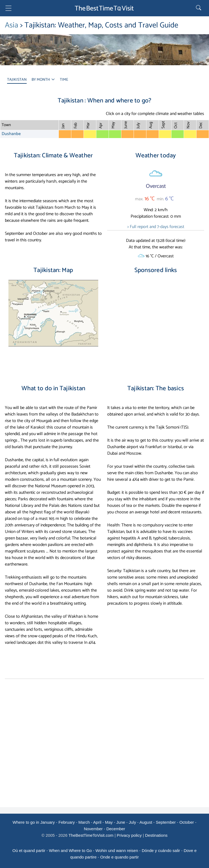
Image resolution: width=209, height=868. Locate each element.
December (116, 829)
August (146, 822)
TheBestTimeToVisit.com (91, 835)
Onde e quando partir (119, 857)
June (121, 822)
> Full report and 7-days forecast (156, 227)
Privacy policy (129, 835)
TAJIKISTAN (17, 80)
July (132, 822)
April (97, 822)
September (166, 822)
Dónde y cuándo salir (161, 850)
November (93, 829)
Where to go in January (34, 822)
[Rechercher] (199, 8)
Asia (13, 25)
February (67, 822)
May (109, 822)
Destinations (156, 835)
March (84, 822)
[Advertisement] (156, 324)
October (187, 822)
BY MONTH (43, 80)
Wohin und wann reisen (117, 850)
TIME (64, 80)
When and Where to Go (70, 850)
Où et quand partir (29, 850)
